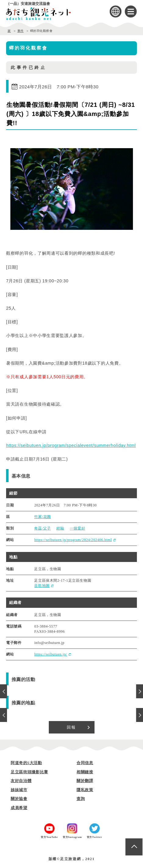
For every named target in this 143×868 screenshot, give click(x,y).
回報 (71, 727)
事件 (21, 31)
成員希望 (19, 808)
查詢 (81, 799)
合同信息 (85, 763)
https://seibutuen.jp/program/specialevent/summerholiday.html (71, 445)
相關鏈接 (85, 772)
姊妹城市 (19, 790)
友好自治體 (21, 781)
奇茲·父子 (42, 528)
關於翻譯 (85, 781)
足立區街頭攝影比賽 (29, 772)
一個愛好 (77, 528)
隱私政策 (85, 790)
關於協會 (19, 799)
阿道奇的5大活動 (26, 763)
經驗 (60, 528)
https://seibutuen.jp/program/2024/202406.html (73, 540)
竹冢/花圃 (42, 517)
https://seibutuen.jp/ (51, 654)
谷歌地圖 (42, 586)
